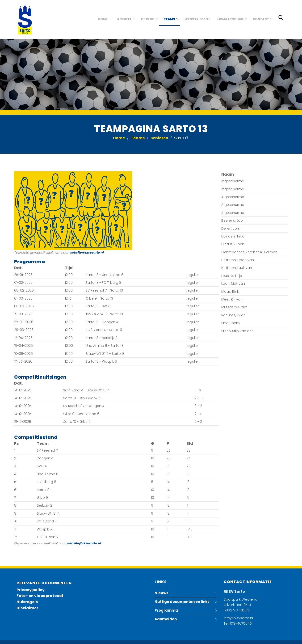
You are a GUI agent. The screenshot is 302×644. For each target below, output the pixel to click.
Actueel (124, 19)
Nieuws (161, 593)
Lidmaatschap (230, 19)
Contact (261, 19)
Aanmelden (166, 619)
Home (103, 19)
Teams (169, 19)
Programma (166, 610)
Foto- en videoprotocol (40, 596)
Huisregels (27, 602)
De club (148, 19)
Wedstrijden (196, 19)
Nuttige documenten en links (182, 602)
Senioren (159, 138)
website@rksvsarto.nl (86, 252)
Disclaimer (27, 608)
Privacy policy (31, 590)
